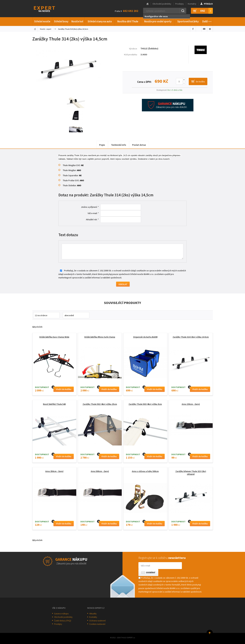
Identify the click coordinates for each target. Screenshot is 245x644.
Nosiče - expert (46, 29)
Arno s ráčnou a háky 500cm (145, 471)
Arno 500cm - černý (100, 471)
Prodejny (180, 4)
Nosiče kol (77, 21)
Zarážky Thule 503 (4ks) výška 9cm (145, 404)
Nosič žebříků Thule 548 (54, 404)
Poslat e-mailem (204, 29)
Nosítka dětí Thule (128, 21)
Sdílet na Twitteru (199, 29)
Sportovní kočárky (188, 21)
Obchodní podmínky (162, 4)
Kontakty (192, 4)
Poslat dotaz (139, 145)
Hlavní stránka (147, 4)
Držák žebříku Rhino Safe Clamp (100, 337)
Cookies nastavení (97, 624)
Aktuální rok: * (92, 219)
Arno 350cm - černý (54, 471)
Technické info (119, 145)
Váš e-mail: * (93, 213)
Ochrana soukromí (97, 621)
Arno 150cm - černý (191, 404)
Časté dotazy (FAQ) (63, 621)
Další (207, 21)
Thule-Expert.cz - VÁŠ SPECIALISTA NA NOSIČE (49, 9)
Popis (102, 145)
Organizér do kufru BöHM (145, 337)
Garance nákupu (61, 614)
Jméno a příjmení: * (90, 207)
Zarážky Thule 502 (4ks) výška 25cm (100, 404)
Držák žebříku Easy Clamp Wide (54, 337)
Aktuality (93, 614)
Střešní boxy (61, 21)
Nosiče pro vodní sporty (158, 21)
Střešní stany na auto (100, 21)
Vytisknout (210, 29)
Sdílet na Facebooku (193, 29)
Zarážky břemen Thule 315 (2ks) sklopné (191, 473)
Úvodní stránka (35, 29)
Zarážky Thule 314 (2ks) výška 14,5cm (191, 337)
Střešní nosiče (42, 21)
